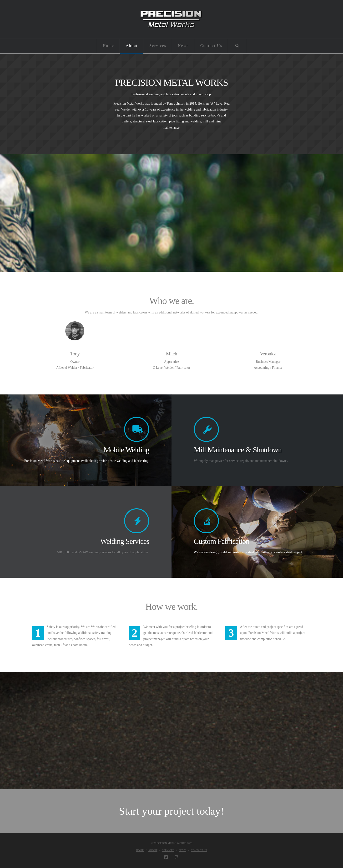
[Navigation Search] (237, 46)
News (183, 850)
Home (140, 850)
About (153, 850)
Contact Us (199, 850)
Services (168, 850)
